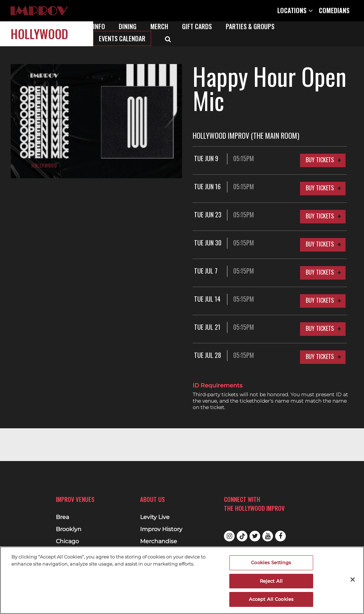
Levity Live (155, 517)
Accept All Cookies (271, 599)
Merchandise (159, 541)
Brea (62, 517)
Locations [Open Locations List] (295, 10)
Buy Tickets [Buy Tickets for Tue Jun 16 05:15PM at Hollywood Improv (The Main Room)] (320, 188)
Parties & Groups (250, 26)
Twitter (255, 536)
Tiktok (242, 536)
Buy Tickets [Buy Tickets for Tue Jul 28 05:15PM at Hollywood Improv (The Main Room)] (320, 356)
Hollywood (39, 34)
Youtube (268, 536)
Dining (128, 26)
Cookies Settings (271, 562)
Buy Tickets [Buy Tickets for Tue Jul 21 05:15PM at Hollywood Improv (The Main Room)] (320, 328)
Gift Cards (197, 26)
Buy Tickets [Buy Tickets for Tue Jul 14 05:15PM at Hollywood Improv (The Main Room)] (320, 300)
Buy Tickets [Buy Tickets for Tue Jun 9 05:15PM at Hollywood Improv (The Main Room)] (320, 160)
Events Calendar (122, 38)
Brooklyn (69, 529)
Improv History (161, 529)
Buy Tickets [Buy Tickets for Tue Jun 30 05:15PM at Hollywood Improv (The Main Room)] (320, 244)
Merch (159, 26)
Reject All (271, 581)
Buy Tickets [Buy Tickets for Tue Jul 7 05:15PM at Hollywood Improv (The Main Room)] (320, 272)
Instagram (229, 536)
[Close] (353, 579)
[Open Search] (168, 38)
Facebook (280, 536)
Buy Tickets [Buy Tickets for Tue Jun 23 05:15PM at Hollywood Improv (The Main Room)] (320, 216)
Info (99, 26)
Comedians (334, 10)
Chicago (67, 541)
